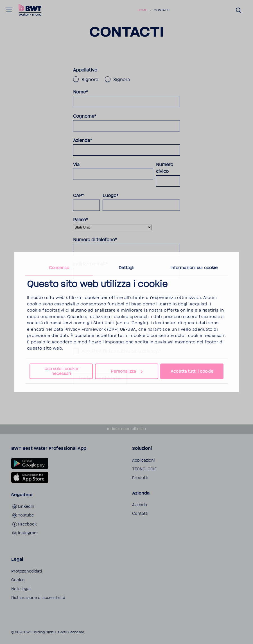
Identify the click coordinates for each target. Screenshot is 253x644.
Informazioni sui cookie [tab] (194, 268)
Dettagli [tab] (127, 268)
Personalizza (127, 371)
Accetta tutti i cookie (192, 371)
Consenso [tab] (59, 268)
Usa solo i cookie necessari (61, 371)
